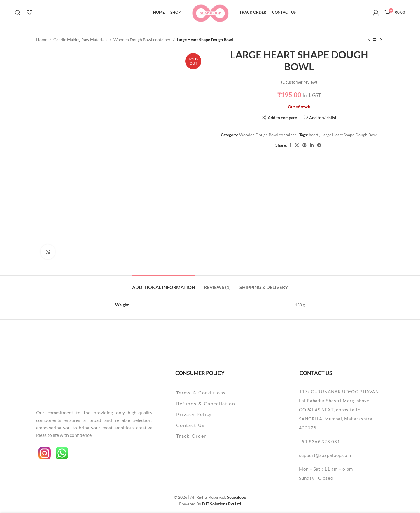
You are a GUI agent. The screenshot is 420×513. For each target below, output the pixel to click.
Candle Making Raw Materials (80, 40)
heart (314, 135)
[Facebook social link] (290, 145)
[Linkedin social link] (312, 145)
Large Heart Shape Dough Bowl (350, 135)
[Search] (18, 13)
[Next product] (381, 40)
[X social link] (297, 145)
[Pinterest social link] (304, 145)
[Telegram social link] (319, 145)
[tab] (164, 284)
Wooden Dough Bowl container (142, 40)
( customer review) (299, 82)
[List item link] (221, 393)
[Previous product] (369, 40)
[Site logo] (210, 12)
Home (42, 40)
